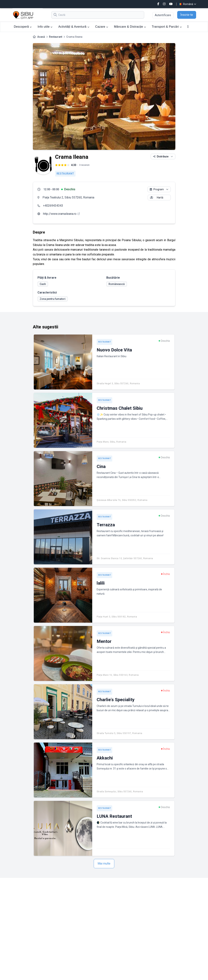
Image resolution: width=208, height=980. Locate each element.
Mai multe (104, 864)
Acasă (41, 37)
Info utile (45, 27)
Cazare (102, 27)
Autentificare (163, 15)
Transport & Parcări (167, 27)
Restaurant (56, 37)
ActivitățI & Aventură (74, 27)
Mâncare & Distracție (130, 27)
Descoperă (23, 27)
